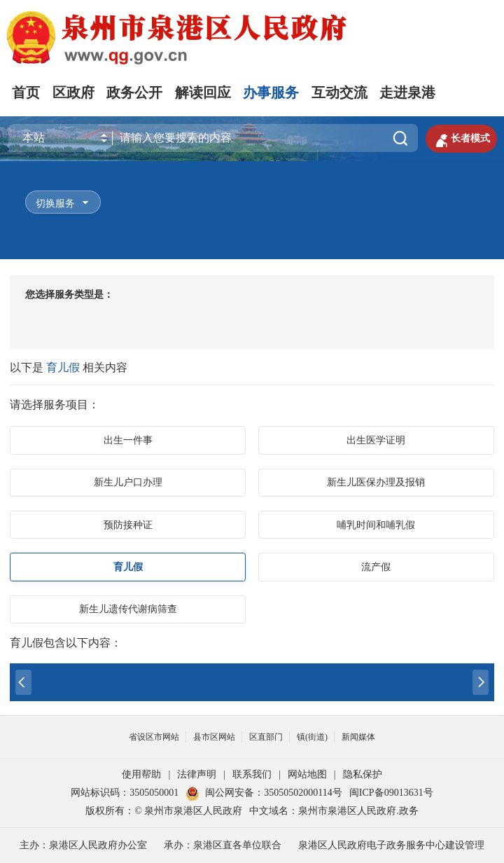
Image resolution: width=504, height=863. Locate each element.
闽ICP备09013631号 (391, 793)
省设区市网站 (154, 737)
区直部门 (266, 737)
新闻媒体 (358, 737)
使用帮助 (141, 774)
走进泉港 (407, 92)
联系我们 (252, 774)
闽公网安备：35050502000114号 (264, 793)
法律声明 (197, 774)
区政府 (73, 92)
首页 (26, 92)
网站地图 (307, 774)
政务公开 (134, 92)
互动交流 (339, 92)
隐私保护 (363, 774)
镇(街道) (312, 737)
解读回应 (203, 92)
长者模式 (461, 139)
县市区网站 (214, 737)
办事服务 (271, 92)
